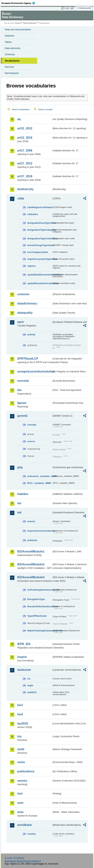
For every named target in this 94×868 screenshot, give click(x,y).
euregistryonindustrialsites (35, 371)
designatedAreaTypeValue (40, 223)
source (31, 441)
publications (26, 771)
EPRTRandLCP (28, 359)
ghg (20, 467)
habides (23, 494)
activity (31, 334)
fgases (22, 403)
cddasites (33, 214)
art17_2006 (25, 151)
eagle (30, 685)
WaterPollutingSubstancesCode (40, 631)
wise (20, 812)
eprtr (21, 322)
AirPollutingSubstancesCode (40, 590)
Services (9, 67)
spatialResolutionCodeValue (40, 283)
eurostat (23, 381)
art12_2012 (25, 128)
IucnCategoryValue (38, 252)
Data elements (13, 48)
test (20, 794)
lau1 (20, 705)
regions (31, 266)
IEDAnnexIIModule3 (31, 564)
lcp (19, 736)
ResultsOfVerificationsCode (40, 606)
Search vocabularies (21, 109)
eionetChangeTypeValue (40, 245)
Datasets (10, 36)
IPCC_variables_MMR (39, 483)
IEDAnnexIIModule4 (31, 577)
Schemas (10, 54)
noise (21, 762)
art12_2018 (25, 138)
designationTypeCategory (40, 230)
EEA (19, 3)
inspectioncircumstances (40, 531)
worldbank (25, 825)
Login (67, 8)
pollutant (32, 540)
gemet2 (22, 416)
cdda (21, 198)
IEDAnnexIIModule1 (31, 551)
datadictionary (27, 303)
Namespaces (12, 73)
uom (20, 803)
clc (29, 679)
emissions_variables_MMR (40, 476)
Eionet (18, 23)
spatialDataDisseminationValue (40, 275)
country (32, 834)
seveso (22, 781)
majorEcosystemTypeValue (40, 259)
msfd (21, 749)
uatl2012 (32, 692)
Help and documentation (18, 29)
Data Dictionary (30, 23)
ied (19, 512)
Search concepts (45, 109)
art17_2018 (25, 176)
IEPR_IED (24, 644)
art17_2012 (25, 163)
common (23, 294)
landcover (24, 670)
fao (19, 390)
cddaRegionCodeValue (40, 207)
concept (32, 425)
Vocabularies (12, 61)
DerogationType (36, 599)
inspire (22, 657)
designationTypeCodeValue (40, 239)
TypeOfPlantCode (37, 616)
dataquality (25, 313)
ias (19, 503)
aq (19, 119)
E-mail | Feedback (14, 858)
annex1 (31, 521)
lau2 (20, 714)
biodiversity (25, 189)
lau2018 (23, 723)
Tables (8, 42)
